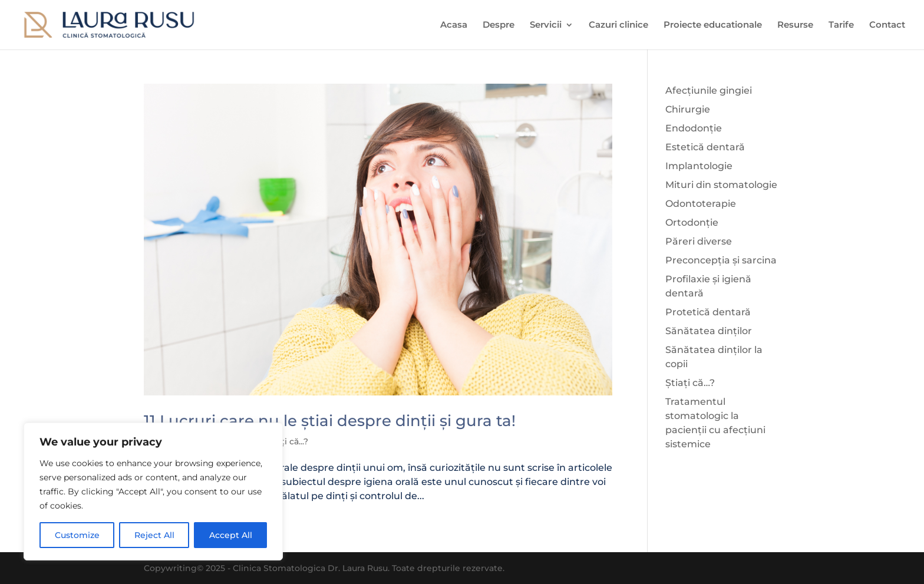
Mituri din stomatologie (721, 185)
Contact (887, 25)
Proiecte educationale (713, 25)
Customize (77, 535)
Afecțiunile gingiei (709, 90)
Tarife (841, 25)
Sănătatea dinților (709, 331)
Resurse (795, 25)
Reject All (154, 535)
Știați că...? (287, 441)
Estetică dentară (705, 147)
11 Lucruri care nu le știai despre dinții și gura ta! (330, 421)
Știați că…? (690, 383)
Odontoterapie (701, 204)
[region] (153, 491)
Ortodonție (692, 222)
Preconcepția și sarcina (721, 260)
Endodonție (694, 128)
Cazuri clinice (618, 25)
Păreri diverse (699, 241)
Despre (499, 25)
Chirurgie (688, 109)
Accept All (231, 535)
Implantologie (699, 166)
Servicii (546, 25)
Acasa (454, 25)
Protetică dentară (708, 312)
